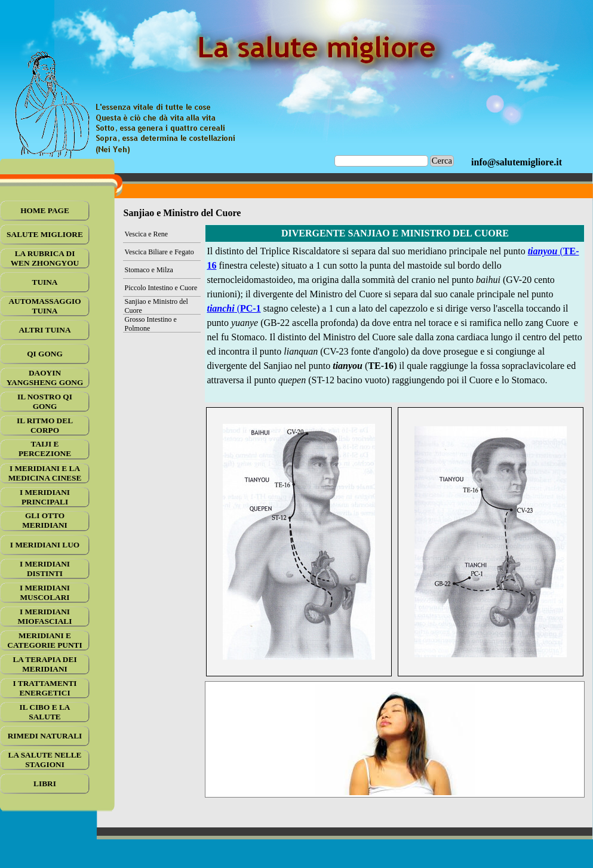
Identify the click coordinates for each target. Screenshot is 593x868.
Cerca (442, 161)
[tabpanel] (517, 162)
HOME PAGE (45, 210)
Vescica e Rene (147, 234)
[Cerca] (381, 161)
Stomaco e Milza (149, 270)
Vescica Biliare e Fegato (159, 252)
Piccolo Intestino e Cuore (161, 288)
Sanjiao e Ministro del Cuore (156, 306)
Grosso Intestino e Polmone (151, 324)
